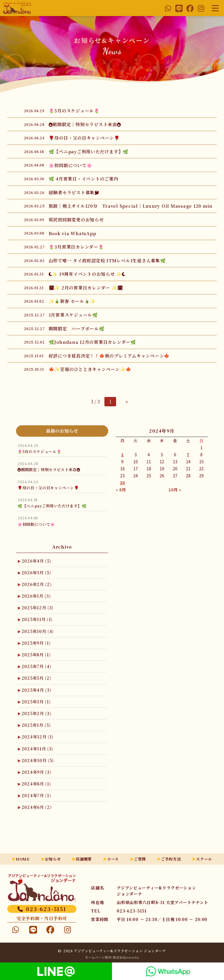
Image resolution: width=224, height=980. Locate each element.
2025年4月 (36, 690)
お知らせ (53, 859)
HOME (23, 859)
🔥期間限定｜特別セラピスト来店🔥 (49, 470)
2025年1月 (36, 725)
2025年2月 (36, 713)
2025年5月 (36, 678)
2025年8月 (36, 655)
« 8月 (121, 490)
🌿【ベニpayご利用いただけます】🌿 (52, 506)
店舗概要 (84, 859)
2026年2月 (37, 584)
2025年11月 (37, 619)
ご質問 (140, 859)
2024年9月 (36, 772)
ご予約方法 (171, 859)
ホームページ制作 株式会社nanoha (112, 957)
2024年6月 (37, 807)
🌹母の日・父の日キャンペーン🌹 (48, 488)
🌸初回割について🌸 (36, 524)
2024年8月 (36, 784)
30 (123, 483)
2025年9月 (36, 643)
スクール (204, 859)
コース (113, 859)
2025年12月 (37, 608)
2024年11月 (37, 749)
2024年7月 (36, 795)
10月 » (175, 490)
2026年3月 (36, 573)
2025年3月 (36, 702)
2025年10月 (38, 631)
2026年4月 (36, 561)
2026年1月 (36, 596)
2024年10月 (38, 760)
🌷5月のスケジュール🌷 (39, 451)
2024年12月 (37, 737)
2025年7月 (36, 666)
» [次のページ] (127, 401)
